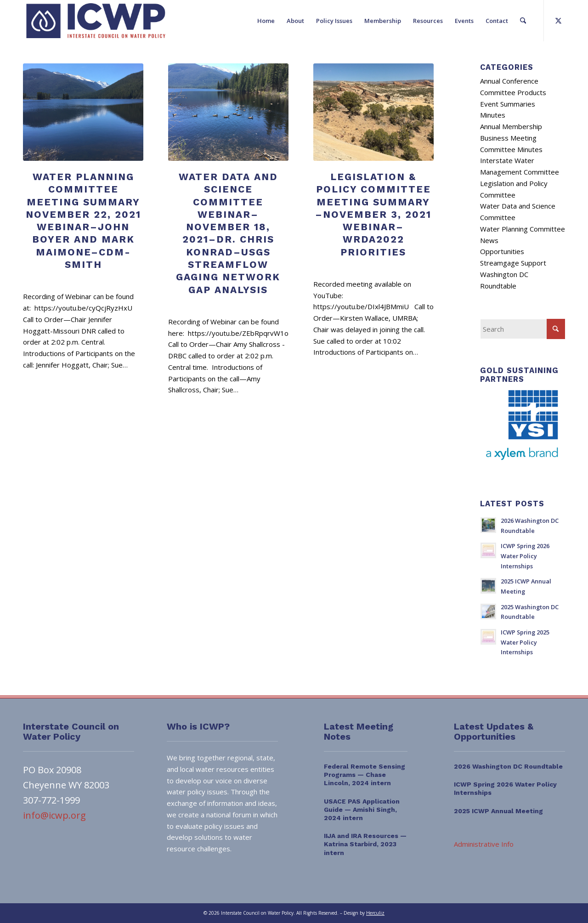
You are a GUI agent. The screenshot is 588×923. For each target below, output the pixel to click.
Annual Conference (509, 81)
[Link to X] (558, 20)
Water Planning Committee (523, 229)
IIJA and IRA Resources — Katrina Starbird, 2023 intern (365, 844)
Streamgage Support (513, 263)
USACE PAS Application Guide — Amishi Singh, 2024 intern (362, 810)
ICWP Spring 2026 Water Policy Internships (525, 556)
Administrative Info (484, 844)
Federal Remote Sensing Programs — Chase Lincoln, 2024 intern (365, 775)
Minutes (493, 115)
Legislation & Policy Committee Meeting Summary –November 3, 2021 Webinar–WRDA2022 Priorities (373, 214)
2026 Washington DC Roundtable (508, 766)
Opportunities (502, 251)
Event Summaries (508, 104)
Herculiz (375, 913)
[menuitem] (266, 21)
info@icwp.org (54, 815)
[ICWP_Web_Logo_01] (96, 21)
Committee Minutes (511, 149)
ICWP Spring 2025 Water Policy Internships (525, 642)
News (489, 240)
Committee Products (513, 92)
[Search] (523, 21)
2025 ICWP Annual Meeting (498, 811)
